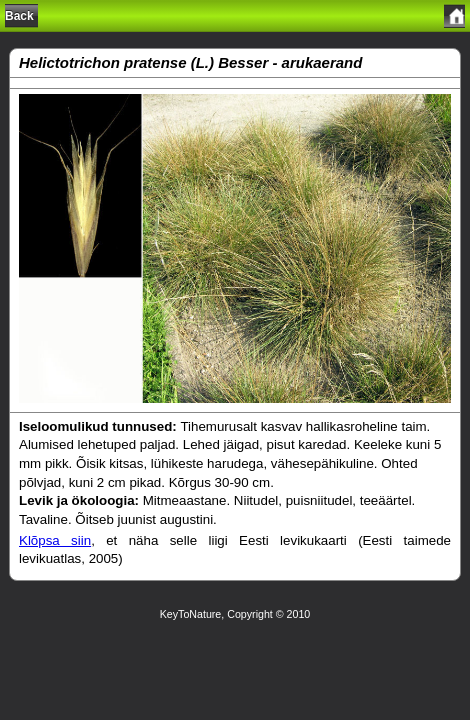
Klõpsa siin (55, 540)
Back (19, 16)
